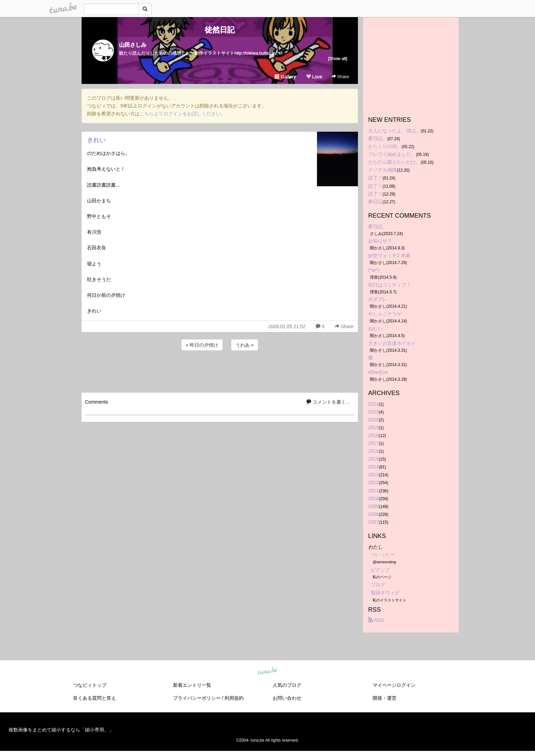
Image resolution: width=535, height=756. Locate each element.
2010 (373, 498)
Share (340, 77)
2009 (373, 506)
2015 (373, 459)
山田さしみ (133, 45)
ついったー (383, 555)
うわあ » (245, 345)
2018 (373, 435)
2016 (373, 451)
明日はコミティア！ (390, 285)
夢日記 (375, 202)
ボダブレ (378, 299)
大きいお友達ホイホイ (392, 343)
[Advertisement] (220, 370)
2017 (373, 443)
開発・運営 (385, 698)
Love (314, 77)
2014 (373, 467)
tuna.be (267, 671)
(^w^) (374, 270)
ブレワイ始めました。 (392, 154)
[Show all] (338, 59)
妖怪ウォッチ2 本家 (389, 256)
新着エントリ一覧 (192, 685)
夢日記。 (378, 139)
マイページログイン (394, 685)
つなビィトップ (90, 685)
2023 (373, 412)
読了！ (375, 178)
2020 (373, 420)
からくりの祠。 (385, 146)
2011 (373, 491)
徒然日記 (220, 30)
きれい (96, 140)
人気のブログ (287, 685)
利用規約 (234, 698)
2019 (373, 427)
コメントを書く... (328, 402)
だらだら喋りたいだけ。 (394, 162)
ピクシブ (380, 570)
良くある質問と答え (95, 698)
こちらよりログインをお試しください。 (183, 114)
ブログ (378, 585)
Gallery (285, 77)
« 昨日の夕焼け (202, 345)
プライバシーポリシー (197, 698)
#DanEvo (378, 372)
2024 (373, 404)
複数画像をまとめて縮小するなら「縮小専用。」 (61, 730)
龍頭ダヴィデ (385, 593)
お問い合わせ (287, 698)
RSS (376, 620)
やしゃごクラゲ (385, 314)
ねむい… (378, 329)
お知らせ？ (380, 241)
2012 (373, 482)
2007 (373, 522)
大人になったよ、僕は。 (394, 131)
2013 (373, 475)
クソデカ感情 (382, 170)
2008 (373, 514)
